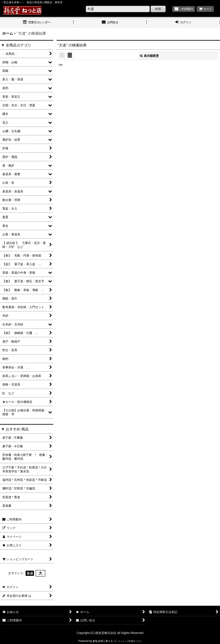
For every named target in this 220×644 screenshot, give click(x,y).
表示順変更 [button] (149, 56)
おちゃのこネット (103, 641)
